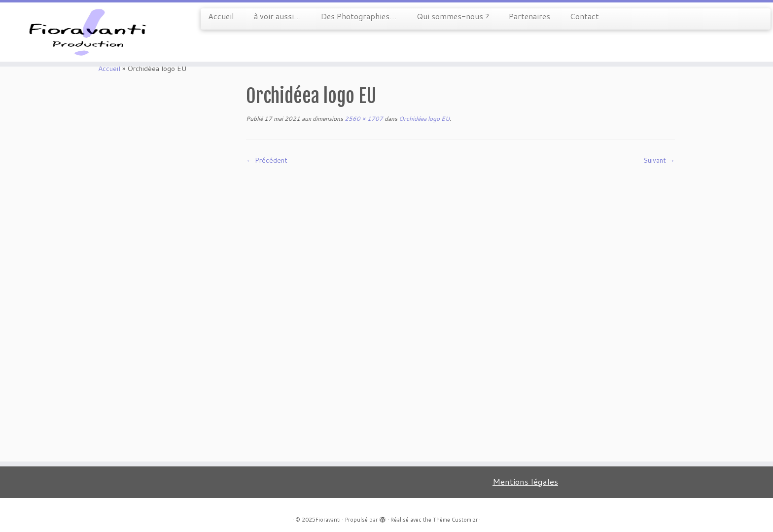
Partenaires (529, 16)
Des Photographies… (359, 16)
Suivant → (659, 160)
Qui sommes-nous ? (453, 16)
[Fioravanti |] (89, 32)
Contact (584, 16)
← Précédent (267, 160)
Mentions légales (525, 481)
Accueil (221, 16)
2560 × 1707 (363, 119)
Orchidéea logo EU (423, 119)
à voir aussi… (278, 16)
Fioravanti (328, 520)
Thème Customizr (455, 520)
